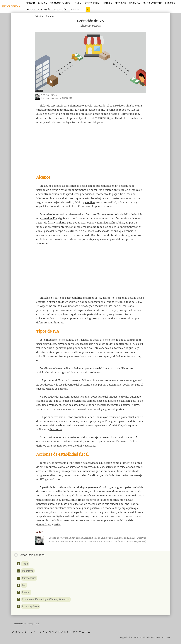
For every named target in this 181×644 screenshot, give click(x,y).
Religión (30, 10)
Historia (107, 3)
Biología (31, 3)
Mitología (120, 3)
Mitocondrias (29, 578)
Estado (50, 16)
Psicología (44, 10)
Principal (39, 16)
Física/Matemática (60, 3)
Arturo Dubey (49, 95)
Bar (24, 585)
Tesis (25, 564)
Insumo (26, 592)
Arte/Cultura (92, 3)
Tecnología (60, 10)
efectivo (90, 203)
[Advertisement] (90, 150)
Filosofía (170, 3)
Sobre (168, 637)
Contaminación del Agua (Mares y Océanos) (46, 599)
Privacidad (160, 637)
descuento (56, 430)
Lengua (78, 3)
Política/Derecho (152, 3)
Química (43, 3)
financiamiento (57, 223)
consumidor (102, 118)
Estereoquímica (31, 606)
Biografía (134, 3)
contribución (49, 219)
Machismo (28, 571)
